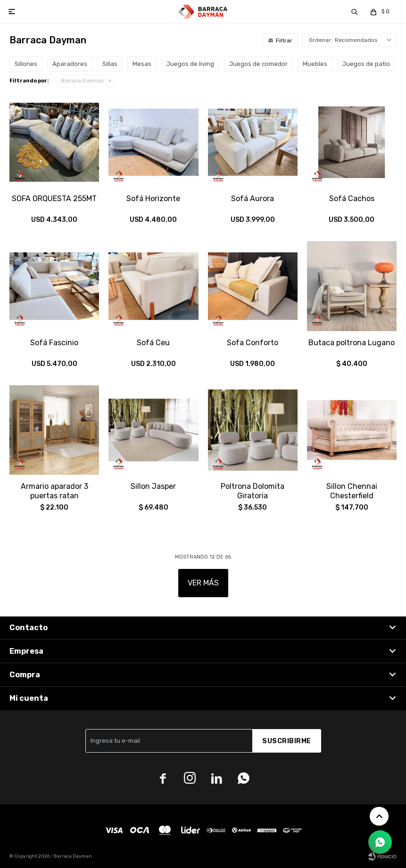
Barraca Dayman (83, 81)
